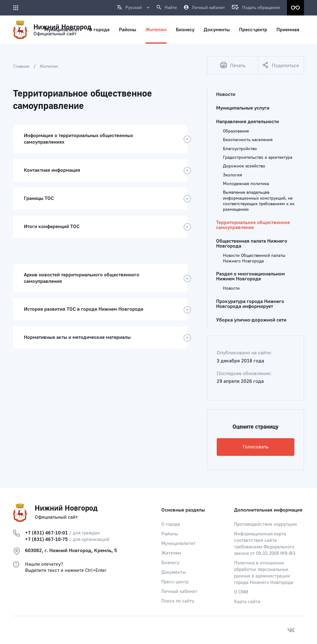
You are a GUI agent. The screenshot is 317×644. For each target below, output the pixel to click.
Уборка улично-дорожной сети (251, 320)
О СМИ (241, 592)
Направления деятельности (248, 122)
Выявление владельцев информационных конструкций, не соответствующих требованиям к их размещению (259, 201)
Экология (232, 175)
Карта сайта (247, 602)
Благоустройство (240, 149)
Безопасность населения (248, 140)
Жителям (49, 67)
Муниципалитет (178, 544)
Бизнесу (170, 563)
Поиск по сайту (178, 601)
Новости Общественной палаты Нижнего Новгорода (254, 258)
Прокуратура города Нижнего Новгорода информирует (250, 304)
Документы (174, 572)
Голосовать (256, 447)
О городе (171, 524)
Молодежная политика (246, 184)
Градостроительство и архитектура (258, 158)
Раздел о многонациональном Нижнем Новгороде (250, 276)
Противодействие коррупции (265, 524)
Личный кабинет (179, 592)
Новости (226, 94)
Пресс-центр (175, 582)
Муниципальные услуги (243, 108)
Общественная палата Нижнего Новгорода (252, 244)
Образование (236, 131)
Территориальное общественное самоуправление (253, 225)
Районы (170, 534)
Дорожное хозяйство (244, 166)
